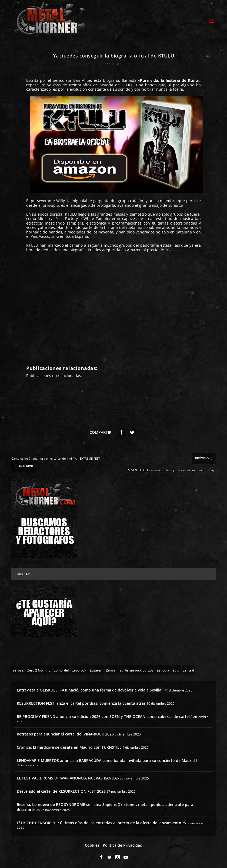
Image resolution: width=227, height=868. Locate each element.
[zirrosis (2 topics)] (18, 669)
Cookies (92, 844)
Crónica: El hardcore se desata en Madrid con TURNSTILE (69, 746)
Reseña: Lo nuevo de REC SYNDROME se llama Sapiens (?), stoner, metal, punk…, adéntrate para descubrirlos (105, 806)
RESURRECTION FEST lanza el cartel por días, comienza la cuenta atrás (81, 702)
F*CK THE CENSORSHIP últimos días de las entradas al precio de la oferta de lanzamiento (99, 822)
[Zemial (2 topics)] (111, 669)
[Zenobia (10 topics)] (163, 669)
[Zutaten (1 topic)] (96, 669)
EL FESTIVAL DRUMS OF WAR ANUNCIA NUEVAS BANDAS (68, 777)
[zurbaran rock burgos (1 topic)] (136, 669)
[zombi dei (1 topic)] (61, 669)
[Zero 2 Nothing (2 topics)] (39, 669)
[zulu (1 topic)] (176, 669)
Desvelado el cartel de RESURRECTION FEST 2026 (61, 790)
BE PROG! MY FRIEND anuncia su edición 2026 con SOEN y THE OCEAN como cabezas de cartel (103, 716)
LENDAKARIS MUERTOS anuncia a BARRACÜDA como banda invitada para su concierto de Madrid (106, 760)
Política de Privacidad (123, 844)
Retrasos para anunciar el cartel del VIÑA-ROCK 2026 (65, 733)
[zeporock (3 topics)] (79, 669)
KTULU (128, 84)
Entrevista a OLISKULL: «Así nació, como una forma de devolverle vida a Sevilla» (90, 689)
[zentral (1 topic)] (188, 669)
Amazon (134, 249)
